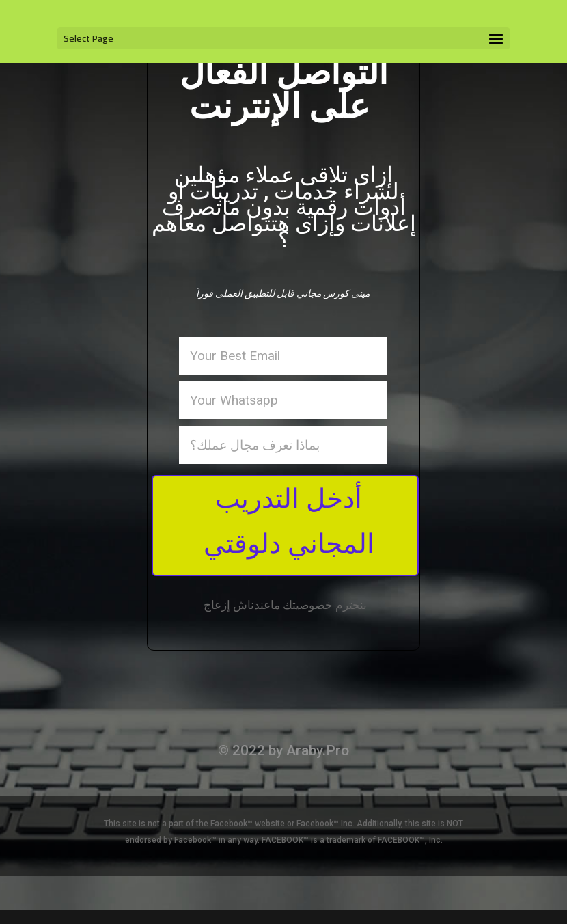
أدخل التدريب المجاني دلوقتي (289, 521)
